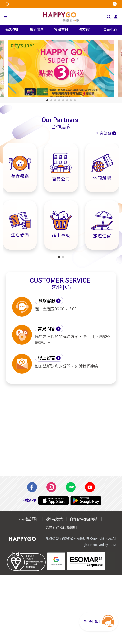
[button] (6, 17)
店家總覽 (104, 134)
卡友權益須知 (28, 519)
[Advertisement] (61, 430)
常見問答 (47, 329)
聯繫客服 (47, 301)
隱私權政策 (54, 519)
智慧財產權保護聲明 (61, 528)
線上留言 (47, 358)
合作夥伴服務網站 (84, 519)
